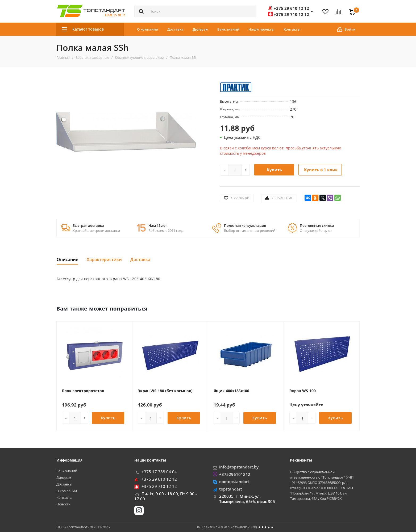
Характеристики (104, 259)
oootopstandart (234, 481)
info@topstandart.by (239, 467)
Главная (63, 57)
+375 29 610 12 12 (159, 479)
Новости (63, 504)
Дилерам (200, 29)
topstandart (231, 489)
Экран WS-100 (303, 391)
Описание (67, 259)
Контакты (292, 29)
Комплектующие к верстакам (139, 57)
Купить (274, 170)
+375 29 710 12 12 (159, 486)
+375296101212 (235, 474)
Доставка (175, 29)
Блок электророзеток (83, 391)
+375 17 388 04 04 (159, 472)
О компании (148, 29)
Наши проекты (261, 29)
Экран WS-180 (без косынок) (165, 391)
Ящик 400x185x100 (231, 391)
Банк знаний (228, 29)
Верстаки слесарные (92, 57)
